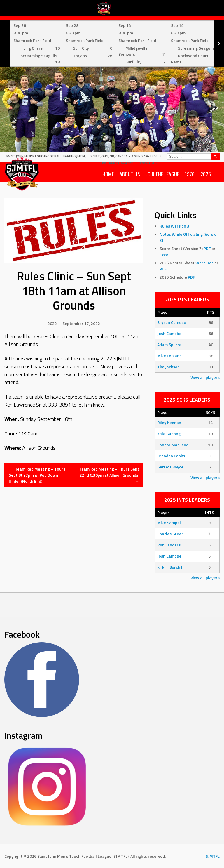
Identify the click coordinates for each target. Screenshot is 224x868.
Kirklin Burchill (170, 567)
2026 (206, 174)
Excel (164, 255)
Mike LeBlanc (169, 356)
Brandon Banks (171, 456)
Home (108, 174)
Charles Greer (170, 534)
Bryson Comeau (172, 322)
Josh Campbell (170, 333)
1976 (190, 174)
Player (163, 312)
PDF (207, 248)
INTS (210, 512)
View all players (205, 377)
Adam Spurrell (170, 344)
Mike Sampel (169, 523)
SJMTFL (213, 856)
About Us (130, 174)
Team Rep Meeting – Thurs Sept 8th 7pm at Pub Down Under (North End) (37, 475)
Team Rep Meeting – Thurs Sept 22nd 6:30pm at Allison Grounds (109, 475)
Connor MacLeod (173, 445)
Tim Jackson (168, 367)
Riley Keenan (169, 422)
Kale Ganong (169, 434)
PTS (211, 312)
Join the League (162, 174)
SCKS (210, 412)
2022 (52, 323)
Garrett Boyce (170, 467)
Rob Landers (169, 545)
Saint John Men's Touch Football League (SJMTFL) (46, 156)
